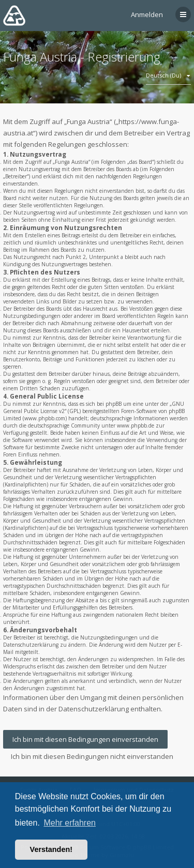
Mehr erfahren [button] (70, 823)
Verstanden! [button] (51, 849)
